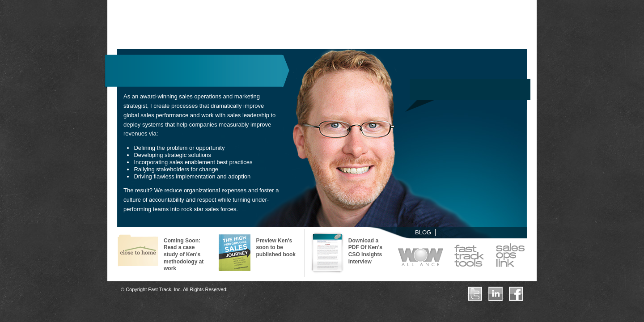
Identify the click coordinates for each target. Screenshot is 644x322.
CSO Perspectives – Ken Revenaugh (328, 253)
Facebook (516, 294)
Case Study (138, 252)
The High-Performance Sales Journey (235, 253)
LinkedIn (496, 294)
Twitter (475, 294)
